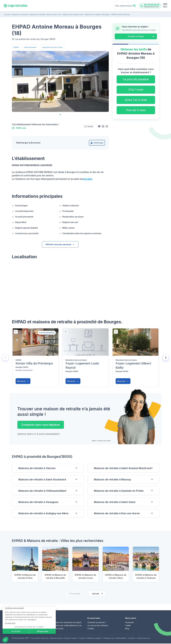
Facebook (130, 623)
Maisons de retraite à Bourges (97, 14)
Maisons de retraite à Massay (113, 479)
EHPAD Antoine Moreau (121, 14)
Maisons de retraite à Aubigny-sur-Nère (44, 514)
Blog (127, 629)
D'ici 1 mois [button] (136, 90)
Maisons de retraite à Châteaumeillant (43, 491)
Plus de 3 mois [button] (136, 110)
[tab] (60, 115)
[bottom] (16, 332)
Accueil (7, 14)
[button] (99, 126)
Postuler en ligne (136, 36)
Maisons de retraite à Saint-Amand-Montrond (123, 468)
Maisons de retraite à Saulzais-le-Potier (119, 491)
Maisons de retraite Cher (73, 14)
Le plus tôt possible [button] (136, 79)
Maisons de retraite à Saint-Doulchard (43, 479)
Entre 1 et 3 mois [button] (136, 100)
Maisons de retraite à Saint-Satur (115, 502)
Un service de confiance (98, 626)
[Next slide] (166, 358)
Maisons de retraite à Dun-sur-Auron (117, 514)
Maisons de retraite (20, 14)
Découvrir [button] (23, 381)
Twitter (128, 626)
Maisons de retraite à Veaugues (39, 502)
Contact (91, 629)
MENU (165, 7)
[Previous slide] (5, 358)
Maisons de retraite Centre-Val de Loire (46, 14)
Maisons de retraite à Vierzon (37, 468)
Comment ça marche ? (97, 623)
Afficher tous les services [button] (60, 244)
